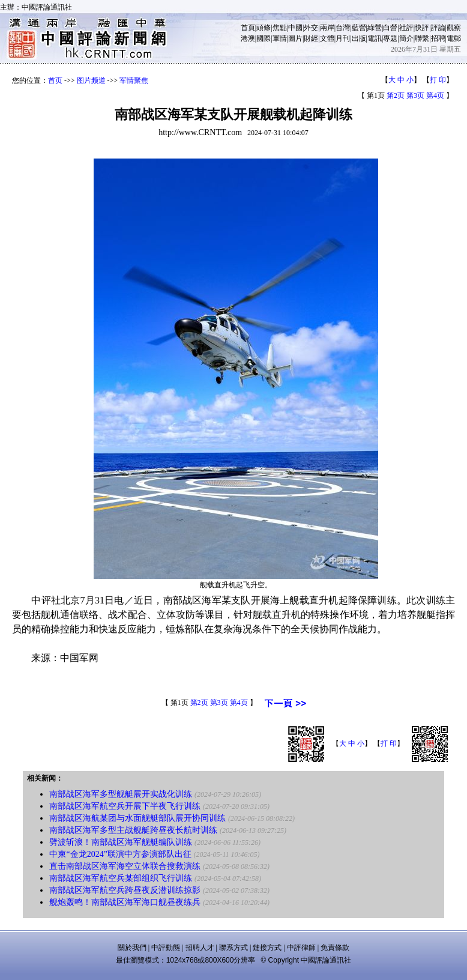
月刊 (343, 38)
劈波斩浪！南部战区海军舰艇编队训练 (121, 842)
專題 (390, 38)
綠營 (375, 28)
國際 (264, 38)
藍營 (359, 28)
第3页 (415, 95)
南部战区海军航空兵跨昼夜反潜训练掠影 (125, 890)
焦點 (280, 28)
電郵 (454, 38)
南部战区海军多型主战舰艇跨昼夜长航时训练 (133, 830)
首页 (55, 80)
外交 (311, 28)
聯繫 (422, 38)
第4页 (435, 95)
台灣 (343, 28)
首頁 (248, 28)
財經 (311, 38)
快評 (422, 28)
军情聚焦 (134, 80)
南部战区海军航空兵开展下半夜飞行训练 (125, 806)
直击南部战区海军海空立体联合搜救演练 (125, 866)
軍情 (280, 38)
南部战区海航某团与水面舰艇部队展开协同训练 (137, 818)
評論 (438, 28)
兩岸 (327, 28)
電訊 (375, 38)
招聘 (438, 38)
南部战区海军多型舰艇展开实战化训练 (121, 794)
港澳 (248, 38)
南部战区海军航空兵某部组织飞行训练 (121, 878)
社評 (406, 28)
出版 (359, 38)
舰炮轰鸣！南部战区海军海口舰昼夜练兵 (125, 902)
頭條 (264, 28)
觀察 (454, 28)
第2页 (396, 95)
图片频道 (91, 80)
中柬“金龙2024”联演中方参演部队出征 (120, 854)
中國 (295, 28)
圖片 (295, 38)
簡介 (406, 38)
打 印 (438, 80)
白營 (390, 28)
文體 (327, 38)
